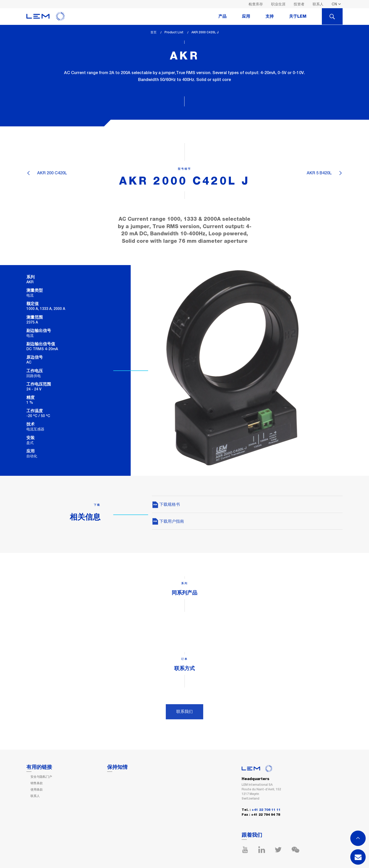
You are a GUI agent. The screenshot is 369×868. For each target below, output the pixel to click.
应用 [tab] (246, 16)
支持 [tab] (270, 16)
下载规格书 (166, 504)
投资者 (299, 4)
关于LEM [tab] (298, 16)
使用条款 (37, 790)
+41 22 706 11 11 (266, 810)
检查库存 (256, 4)
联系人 (318, 4)
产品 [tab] (222, 16)
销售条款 (37, 783)
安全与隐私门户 (41, 777)
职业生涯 (278, 4)
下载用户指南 (168, 521)
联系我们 (184, 711)
